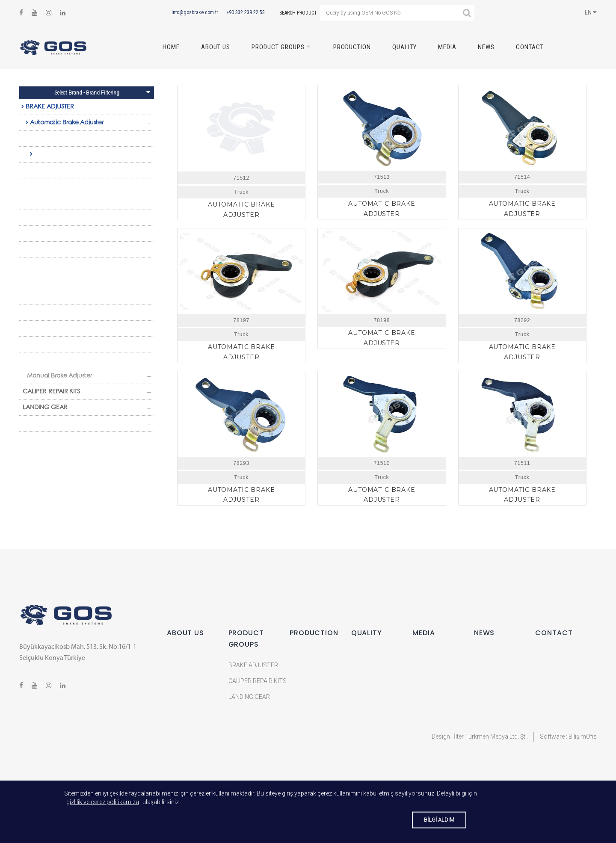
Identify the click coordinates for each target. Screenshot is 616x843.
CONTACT (530, 47)
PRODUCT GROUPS (278, 47)
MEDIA (447, 47)
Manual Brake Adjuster (59, 376)
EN (591, 12)
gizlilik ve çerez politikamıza (103, 802)
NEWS (486, 47)
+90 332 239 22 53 (246, 12)
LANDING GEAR (45, 408)
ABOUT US (216, 47)
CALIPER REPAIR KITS (51, 392)
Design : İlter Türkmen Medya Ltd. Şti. (480, 737)
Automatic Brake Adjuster (67, 123)
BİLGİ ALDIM (439, 820)
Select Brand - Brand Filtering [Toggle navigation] (102, 92)
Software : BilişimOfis (568, 737)
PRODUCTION (352, 47)
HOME (171, 47)
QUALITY (404, 47)
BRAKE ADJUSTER (50, 107)
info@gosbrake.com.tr (195, 12)
